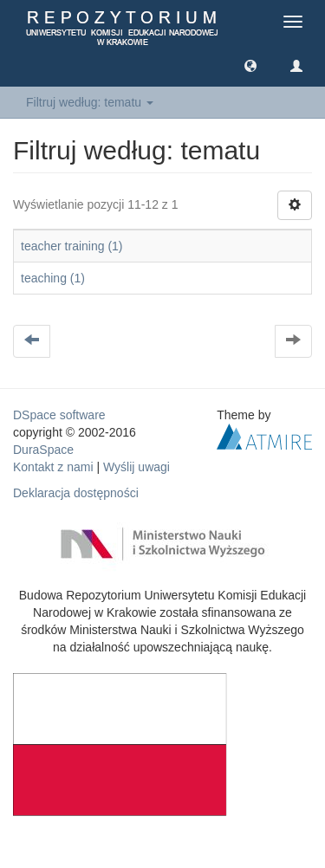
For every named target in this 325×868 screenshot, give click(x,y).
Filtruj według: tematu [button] (90, 102)
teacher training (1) (72, 246)
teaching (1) (53, 278)
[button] (250, 65)
